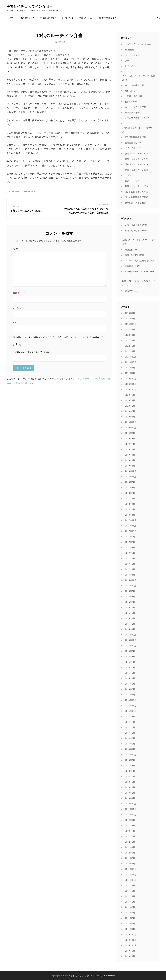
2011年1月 (130, 929)
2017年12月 (131, 520)
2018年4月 (130, 504)
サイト (16, 323)
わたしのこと (131, 91)
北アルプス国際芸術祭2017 (138, 118)
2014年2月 (130, 744)
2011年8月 (130, 891)
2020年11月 (131, 384)
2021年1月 (130, 373)
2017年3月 (130, 564)
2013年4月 (130, 787)
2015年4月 (130, 678)
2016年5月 (130, 613)
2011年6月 (130, 902)
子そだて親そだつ (48, 18)
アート (12, 18)
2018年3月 (130, 509)
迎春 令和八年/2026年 (136, 225)
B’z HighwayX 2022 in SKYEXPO (140, 271)
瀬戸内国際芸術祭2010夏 (137, 192)
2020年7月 (130, 400)
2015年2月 (130, 689)
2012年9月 (130, 820)
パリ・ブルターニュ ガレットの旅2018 (139, 78)
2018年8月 (130, 488)
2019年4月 (130, 455)
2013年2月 (130, 793)
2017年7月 (130, 547)
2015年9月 (130, 651)
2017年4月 (130, 558)
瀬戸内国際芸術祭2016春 (137, 197)
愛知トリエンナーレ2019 (137, 170)
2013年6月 (130, 776)
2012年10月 (131, 815)
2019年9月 (130, 433)
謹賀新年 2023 (133, 266)
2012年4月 (130, 847)
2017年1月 (130, 575)
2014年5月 (130, 733)
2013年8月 (130, 765)
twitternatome (132, 55)
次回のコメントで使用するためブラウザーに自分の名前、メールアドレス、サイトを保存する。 (61, 337)
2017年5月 (130, 553)
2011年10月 (131, 880)
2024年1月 (130, 329)
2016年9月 (130, 591)
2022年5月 (130, 346)
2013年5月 (130, 782)
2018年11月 (131, 477)
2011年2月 (130, 924)
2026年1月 (130, 313)
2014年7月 (130, 722)
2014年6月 (130, 727)
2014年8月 (130, 716)
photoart (129, 50)
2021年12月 (131, 357)
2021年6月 (130, 368)
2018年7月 (130, 493)
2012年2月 (130, 858)
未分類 (128, 175)
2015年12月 (131, 635)
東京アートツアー (133, 181)
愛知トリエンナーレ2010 (137, 154)
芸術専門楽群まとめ (107, 18)
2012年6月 (130, 836)
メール (17, 308)
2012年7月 (130, 831)
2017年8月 (130, 542)
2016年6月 (130, 607)
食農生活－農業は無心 (135, 203)
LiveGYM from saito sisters (138, 44)
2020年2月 (130, 411)
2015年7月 (130, 662)
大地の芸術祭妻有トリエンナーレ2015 (138, 130)
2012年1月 (130, 864)
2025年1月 (130, 319)
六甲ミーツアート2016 (136, 107)
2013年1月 (130, 798)
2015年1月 (130, 695)
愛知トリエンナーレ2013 (137, 159)
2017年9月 (130, 537)
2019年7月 (130, 444)
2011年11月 (131, 874)
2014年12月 (131, 700)
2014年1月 (130, 749)
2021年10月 (131, 362)
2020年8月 (130, 395)
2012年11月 (131, 809)
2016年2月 (130, 624)
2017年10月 (131, 531)
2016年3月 (130, 618)
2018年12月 (131, 471)
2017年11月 (131, 526)
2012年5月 (130, 842)
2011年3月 (130, 918)
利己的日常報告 (28, 18)
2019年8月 (130, 438)
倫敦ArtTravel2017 (134, 102)
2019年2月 (130, 460)
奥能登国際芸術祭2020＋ (137, 137)
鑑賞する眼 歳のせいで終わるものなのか (139, 283)
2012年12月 (131, 804)
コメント (18, 249)
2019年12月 (131, 422)
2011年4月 (130, 913)
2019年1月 (130, 466)
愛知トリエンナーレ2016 (137, 164)
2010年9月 (130, 951)
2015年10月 (131, 646)
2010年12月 (131, 934)
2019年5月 (130, 449)
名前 (16, 293)
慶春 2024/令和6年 (135, 255)
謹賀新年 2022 (132, 291)
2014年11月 (131, 706)
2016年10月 (131, 586)
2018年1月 (130, 515)
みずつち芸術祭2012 (135, 85)
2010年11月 (131, 940)
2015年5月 (130, 673)
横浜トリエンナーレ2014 (137, 186)
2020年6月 (130, 406)
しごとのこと (67, 18)
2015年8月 (130, 656)
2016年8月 (130, 597)
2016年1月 (130, 629)
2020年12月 (131, 379)
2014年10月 (131, 711)
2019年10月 (131, 428)
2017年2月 (130, 569)
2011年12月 (131, 869)
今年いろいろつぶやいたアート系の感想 (139, 242)
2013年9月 (130, 760)
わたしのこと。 (86, 18)
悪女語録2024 (132, 250)
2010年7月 (130, 956)
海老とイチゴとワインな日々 (30, 6)
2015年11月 (131, 640)
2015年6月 (130, 667)
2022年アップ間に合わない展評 (140, 261)
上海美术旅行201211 (135, 96)
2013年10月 (131, 755)
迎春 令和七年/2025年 (136, 230)
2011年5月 (130, 907)
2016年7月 (130, 602)
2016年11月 (131, 580)
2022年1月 (130, 351)
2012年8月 (130, 825)
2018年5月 (130, 498)
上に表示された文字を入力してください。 (33, 352)
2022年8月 (130, 340)
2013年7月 (130, 771)
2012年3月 (130, 853)
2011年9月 (130, 885)
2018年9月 (130, 482)
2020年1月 (130, 417)
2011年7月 (130, 896)
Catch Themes (109, 976)
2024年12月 (131, 324)
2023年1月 (130, 335)
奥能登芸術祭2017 (134, 143)
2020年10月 (131, 389)
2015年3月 (130, 684)
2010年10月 (131, 945)
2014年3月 (130, 738)
